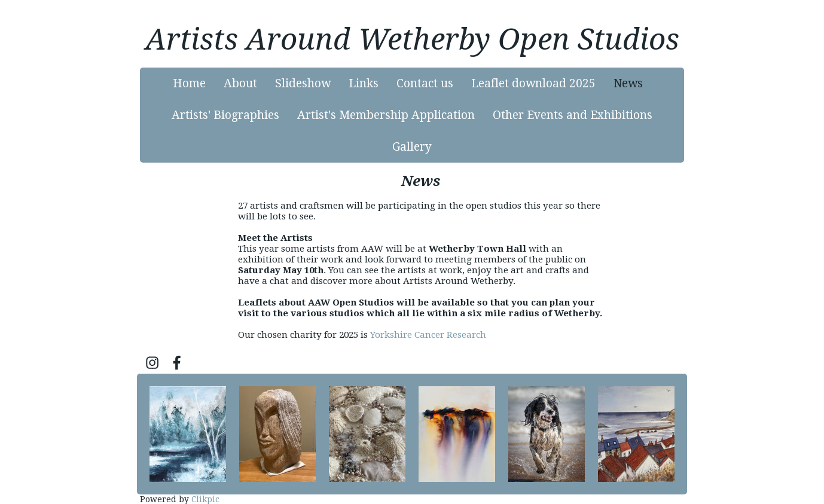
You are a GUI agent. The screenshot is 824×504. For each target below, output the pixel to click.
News (628, 83)
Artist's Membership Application (386, 115)
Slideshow (303, 83)
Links (364, 83)
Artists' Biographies (225, 115)
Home (189, 83)
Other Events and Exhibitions (573, 115)
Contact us (425, 83)
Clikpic (205, 499)
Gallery (412, 147)
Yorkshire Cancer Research (428, 335)
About (240, 83)
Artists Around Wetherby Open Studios (412, 39)
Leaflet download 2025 (533, 83)
